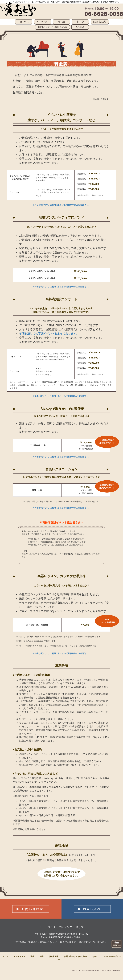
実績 (32, 956)
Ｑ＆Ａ (95, 956)
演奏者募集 (54, 956)
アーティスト (19, 956)
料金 (42, 956)
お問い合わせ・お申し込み (75, 956)
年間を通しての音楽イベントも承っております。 (49, 334)
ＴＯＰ (5, 956)
